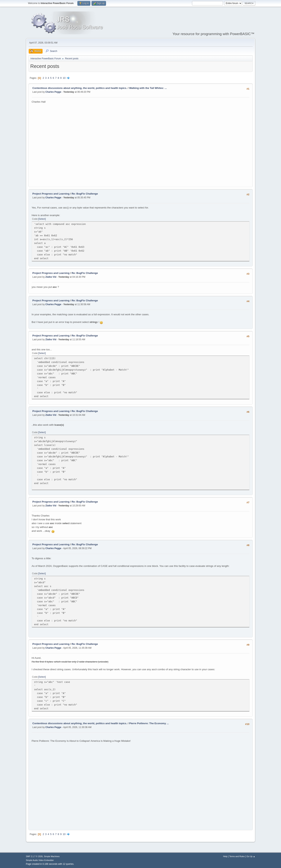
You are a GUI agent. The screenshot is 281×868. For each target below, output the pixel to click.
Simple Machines (52, 856)
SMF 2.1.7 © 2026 (34, 856)
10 (64, 78)
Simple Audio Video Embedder (40, 860)
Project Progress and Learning (51, 194)
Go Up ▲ (251, 856)
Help (225, 856)
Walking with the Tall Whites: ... (148, 88)
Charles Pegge (53, 92)
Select (42, 219)
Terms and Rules (237, 856)
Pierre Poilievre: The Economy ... (149, 723)
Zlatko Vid (51, 277)
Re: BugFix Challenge (85, 194)
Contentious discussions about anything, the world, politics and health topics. (80, 88)
